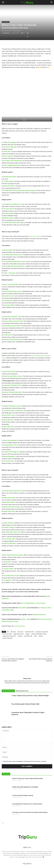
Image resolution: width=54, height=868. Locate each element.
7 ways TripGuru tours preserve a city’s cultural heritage (30, 683)
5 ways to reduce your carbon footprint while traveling (27, 766)
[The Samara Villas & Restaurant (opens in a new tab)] (13, 398)
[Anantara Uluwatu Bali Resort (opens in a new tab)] (12, 478)
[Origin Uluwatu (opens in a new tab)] (8, 510)
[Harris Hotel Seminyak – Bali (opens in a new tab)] (12, 304)
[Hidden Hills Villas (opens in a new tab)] (9, 499)
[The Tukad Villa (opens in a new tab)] (8, 288)
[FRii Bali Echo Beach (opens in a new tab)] (10, 164)
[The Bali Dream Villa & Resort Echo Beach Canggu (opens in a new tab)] (19, 178)
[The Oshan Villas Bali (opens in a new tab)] (10, 134)
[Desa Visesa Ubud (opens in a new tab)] (9, 359)
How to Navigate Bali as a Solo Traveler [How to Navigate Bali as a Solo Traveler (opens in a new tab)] (33, 590)
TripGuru (23, 839)
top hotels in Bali (28, 623)
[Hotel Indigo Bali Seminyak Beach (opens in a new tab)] (14, 253)
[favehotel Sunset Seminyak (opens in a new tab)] (12, 327)
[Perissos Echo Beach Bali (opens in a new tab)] (11, 210)
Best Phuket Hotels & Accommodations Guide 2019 (41, 647)
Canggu (27, 621)
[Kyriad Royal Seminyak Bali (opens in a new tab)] (12, 313)
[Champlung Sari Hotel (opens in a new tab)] (10, 432)
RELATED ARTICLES (8, 678)
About (44, 863)
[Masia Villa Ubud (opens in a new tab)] (8, 407)
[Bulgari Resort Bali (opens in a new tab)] (9, 485)
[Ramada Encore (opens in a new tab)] (8, 283)
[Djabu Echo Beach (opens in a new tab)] (9, 173)
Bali (8, 619)
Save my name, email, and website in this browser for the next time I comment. (25, 749)
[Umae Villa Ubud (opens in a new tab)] (8, 414)
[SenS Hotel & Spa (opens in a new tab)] (9, 402)
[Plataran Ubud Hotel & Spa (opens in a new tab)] (12, 393)
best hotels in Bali (29, 619)
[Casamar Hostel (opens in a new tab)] (8, 556)
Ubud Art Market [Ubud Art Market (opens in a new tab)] (35, 343)
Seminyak (20, 623)
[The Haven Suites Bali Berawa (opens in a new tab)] (13, 148)
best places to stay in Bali (42, 619)
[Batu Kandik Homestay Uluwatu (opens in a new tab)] (13, 542)
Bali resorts (21, 619)
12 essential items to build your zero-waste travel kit (27, 791)
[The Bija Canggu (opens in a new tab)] (8, 169)
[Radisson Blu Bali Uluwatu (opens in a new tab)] (12, 494)
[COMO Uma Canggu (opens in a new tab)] (10, 130)
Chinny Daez (7, 33)
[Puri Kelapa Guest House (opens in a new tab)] (11, 563)
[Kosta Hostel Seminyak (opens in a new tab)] (7, 322)
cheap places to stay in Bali (9, 623)
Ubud (35, 623)
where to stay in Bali (7, 625)
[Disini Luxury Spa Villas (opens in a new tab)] (11, 272)
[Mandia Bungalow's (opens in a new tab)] (9, 444)
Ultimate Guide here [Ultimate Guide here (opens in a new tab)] (40, 602)
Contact (39, 863)
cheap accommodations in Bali (39, 621)
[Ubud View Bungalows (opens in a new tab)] (10, 428)
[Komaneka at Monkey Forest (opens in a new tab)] (12, 373)
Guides (33, 863)
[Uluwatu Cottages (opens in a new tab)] (9, 515)
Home (10, 863)
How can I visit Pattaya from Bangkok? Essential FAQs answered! (13, 647)
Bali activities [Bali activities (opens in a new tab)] (22, 595)
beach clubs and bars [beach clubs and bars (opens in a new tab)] (35, 224)
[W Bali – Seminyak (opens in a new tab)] (9, 260)
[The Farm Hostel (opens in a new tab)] (8, 196)
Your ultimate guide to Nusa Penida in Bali (25, 691)
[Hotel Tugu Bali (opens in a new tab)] (8, 143)
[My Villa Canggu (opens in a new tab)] (8, 201)
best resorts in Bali (7, 621)
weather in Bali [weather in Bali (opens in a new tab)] (25, 606)
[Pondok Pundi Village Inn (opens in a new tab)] (11, 439)
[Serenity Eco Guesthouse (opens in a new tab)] (14, 191)
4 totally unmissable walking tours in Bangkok (25, 774)
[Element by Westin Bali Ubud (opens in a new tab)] (12, 379)
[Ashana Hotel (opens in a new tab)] (7, 549)
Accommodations (6, 22)
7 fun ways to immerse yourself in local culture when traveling (30, 800)
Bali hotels (13, 619)
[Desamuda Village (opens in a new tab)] (9, 292)
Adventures (20, 863)
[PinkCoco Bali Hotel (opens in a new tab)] (10, 531)
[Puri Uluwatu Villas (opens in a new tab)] (9, 526)
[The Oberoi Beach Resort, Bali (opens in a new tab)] (13, 242)
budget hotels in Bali (18, 621)
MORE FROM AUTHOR (22, 678)
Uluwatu (41, 623)
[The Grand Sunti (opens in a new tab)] (8, 448)
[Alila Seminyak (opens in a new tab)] (8, 237)
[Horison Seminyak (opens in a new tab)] (13, 308)
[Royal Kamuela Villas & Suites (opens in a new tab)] (13, 363)
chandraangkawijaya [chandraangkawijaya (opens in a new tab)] (19, 613)
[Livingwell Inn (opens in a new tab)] (8, 567)
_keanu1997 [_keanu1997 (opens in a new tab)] (28, 107)
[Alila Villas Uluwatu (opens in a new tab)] (9, 490)
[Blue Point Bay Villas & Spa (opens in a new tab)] (12, 519)
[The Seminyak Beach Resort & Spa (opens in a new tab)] (14, 249)
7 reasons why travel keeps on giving (22, 783)
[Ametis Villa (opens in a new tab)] (7, 139)
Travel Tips (27, 863)
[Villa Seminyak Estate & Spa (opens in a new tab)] (12, 279)
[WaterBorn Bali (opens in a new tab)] (8, 205)
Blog (14, 863)
